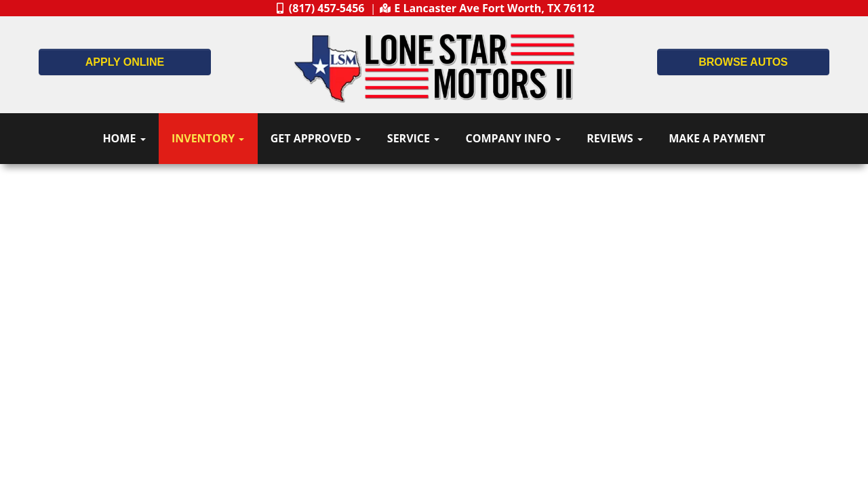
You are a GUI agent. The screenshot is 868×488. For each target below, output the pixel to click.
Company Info (513, 138)
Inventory (208, 138)
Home (124, 138)
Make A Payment (717, 138)
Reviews (615, 138)
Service (413, 138)
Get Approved (316, 138)
